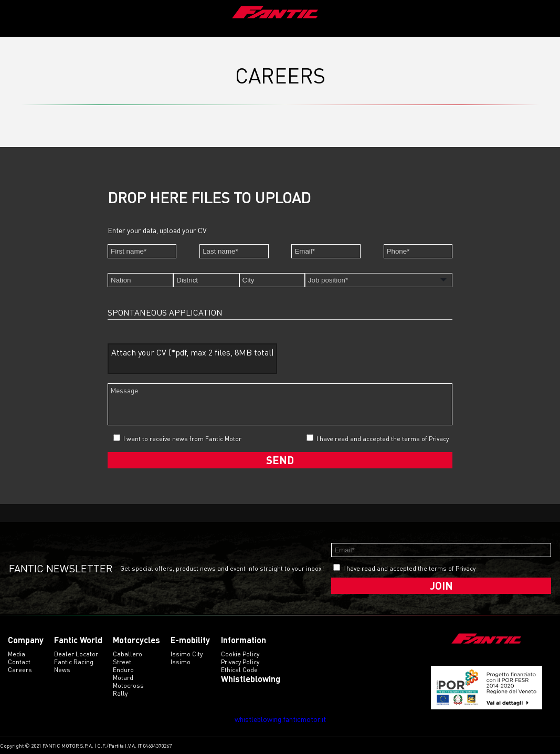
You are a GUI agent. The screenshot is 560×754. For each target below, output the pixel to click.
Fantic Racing (74, 662)
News (62, 670)
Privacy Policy (240, 662)
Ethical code (239, 670)
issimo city (187, 654)
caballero (128, 654)
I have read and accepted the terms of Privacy (383, 439)
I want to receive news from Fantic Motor (177, 438)
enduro (123, 670)
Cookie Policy (240, 654)
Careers (20, 670)
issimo (181, 662)
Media (17, 654)
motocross (128, 685)
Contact (19, 662)
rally (120, 693)
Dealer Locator (76, 654)
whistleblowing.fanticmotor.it (280, 719)
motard (123, 678)
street (122, 662)
